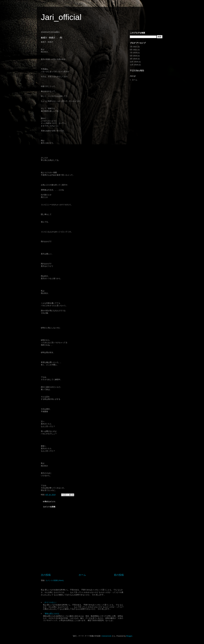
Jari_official (61, 17)
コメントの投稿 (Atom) (54, 580)
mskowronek (106, 636)
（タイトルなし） (50, 602)
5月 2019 (133, 56)
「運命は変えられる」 (52, 614)
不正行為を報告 (137, 71)
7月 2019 (133, 53)
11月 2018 (134, 65)
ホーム (82, 575)
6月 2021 (133, 50)
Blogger (129, 636)
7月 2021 (133, 47)
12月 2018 (134, 62)
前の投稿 (119, 575)
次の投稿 (46, 575)
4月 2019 (133, 59)
